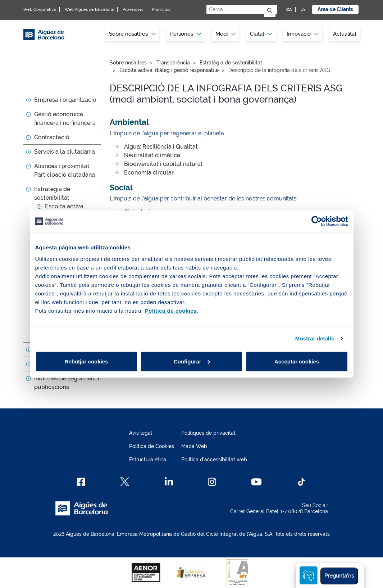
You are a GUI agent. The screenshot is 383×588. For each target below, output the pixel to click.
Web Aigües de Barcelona (89, 10)
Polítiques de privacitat (208, 433)
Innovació (303, 34)
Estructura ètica (148, 460)
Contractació (52, 137)
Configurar (192, 361)
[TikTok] (301, 482)
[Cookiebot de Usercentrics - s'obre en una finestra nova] (317, 221)
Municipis (161, 10)
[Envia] (270, 11)
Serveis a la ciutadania (65, 152)
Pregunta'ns (339, 576)
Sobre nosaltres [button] (132, 34)
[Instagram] (212, 482)
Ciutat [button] (261, 34)
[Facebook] (81, 482)
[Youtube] (256, 482)
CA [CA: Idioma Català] (289, 10)
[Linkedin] (169, 482)
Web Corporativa (40, 10)
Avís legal (141, 433)
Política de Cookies (152, 446)
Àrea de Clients (335, 9)
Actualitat (345, 34)
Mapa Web (194, 446)
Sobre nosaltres (128, 63)
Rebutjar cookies (86, 361)
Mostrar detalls (315, 338)
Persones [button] (186, 34)
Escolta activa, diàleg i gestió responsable (169, 70)
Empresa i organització (65, 100)
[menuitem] (132, 34)
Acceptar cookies (297, 361)
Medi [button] (225, 34)
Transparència (173, 63)
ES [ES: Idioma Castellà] (303, 10)
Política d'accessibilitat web (214, 460)
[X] (125, 482)
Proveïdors (133, 10)
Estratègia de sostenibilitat (231, 63)
